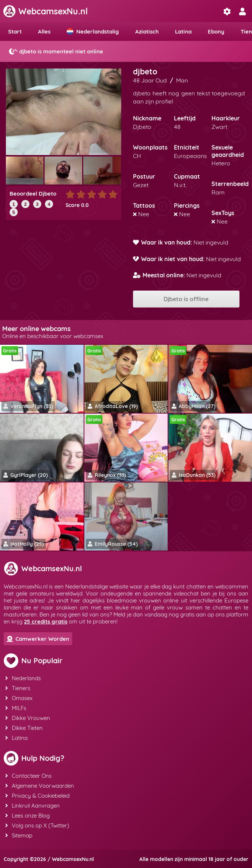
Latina (183, 31)
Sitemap (19, 835)
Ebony (216, 31)
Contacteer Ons (28, 776)
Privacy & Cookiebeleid (37, 796)
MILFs (16, 708)
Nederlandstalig (93, 31)
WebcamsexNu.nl (45, 11)
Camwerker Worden (38, 639)
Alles (44, 31)
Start (15, 31)
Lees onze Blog (27, 816)
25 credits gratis (46, 621)
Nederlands (23, 678)
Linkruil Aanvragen (32, 806)
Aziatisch (147, 31)
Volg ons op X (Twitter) (37, 825)
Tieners (18, 688)
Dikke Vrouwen (28, 718)
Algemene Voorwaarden (40, 786)
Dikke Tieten (24, 728)
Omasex (19, 698)
